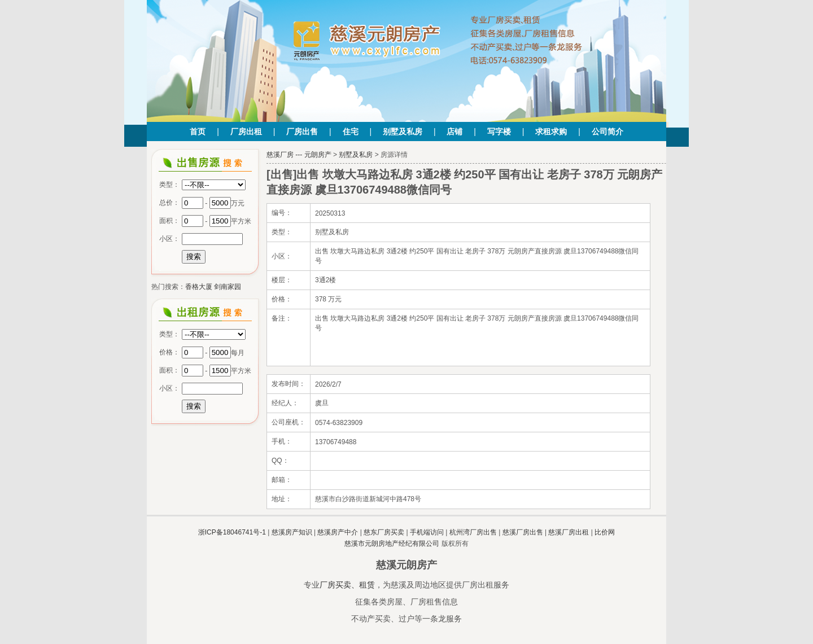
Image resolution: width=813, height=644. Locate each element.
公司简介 (607, 132)
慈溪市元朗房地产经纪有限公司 (392, 544)
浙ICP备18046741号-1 (232, 532)
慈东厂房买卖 (384, 532)
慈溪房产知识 (292, 532)
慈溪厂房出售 (523, 532)
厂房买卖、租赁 (347, 585)
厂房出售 (302, 132)
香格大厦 (199, 287)
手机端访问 (427, 532)
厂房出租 (246, 132)
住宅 (351, 132)
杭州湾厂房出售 (473, 532)
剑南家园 (228, 287)
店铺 (454, 132)
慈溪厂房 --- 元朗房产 (299, 155)
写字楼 (499, 132)
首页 (198, 132)
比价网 (605, 532)
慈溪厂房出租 (569, 532)
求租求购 (551, 132)
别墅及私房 (403, 132)
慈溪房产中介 (338, 532)
